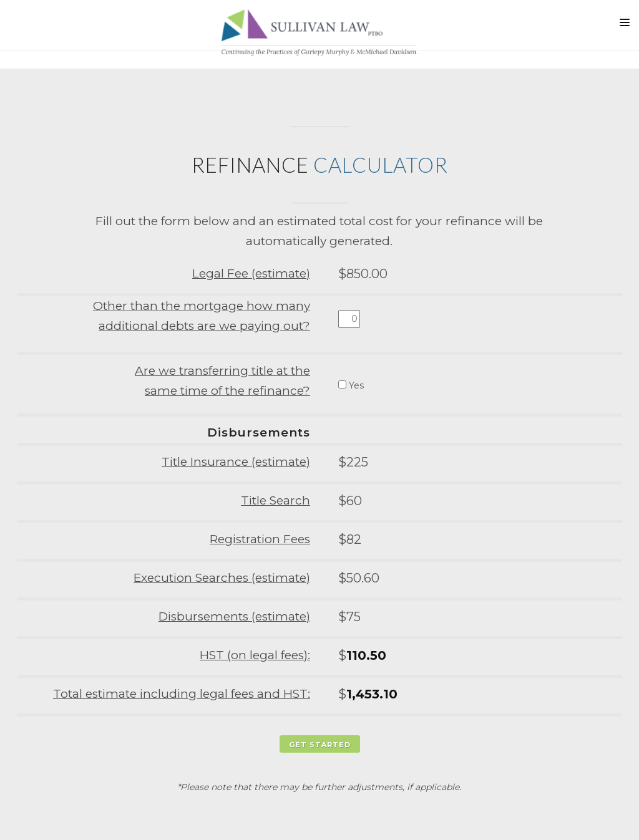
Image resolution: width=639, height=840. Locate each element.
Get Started (320, 745)
